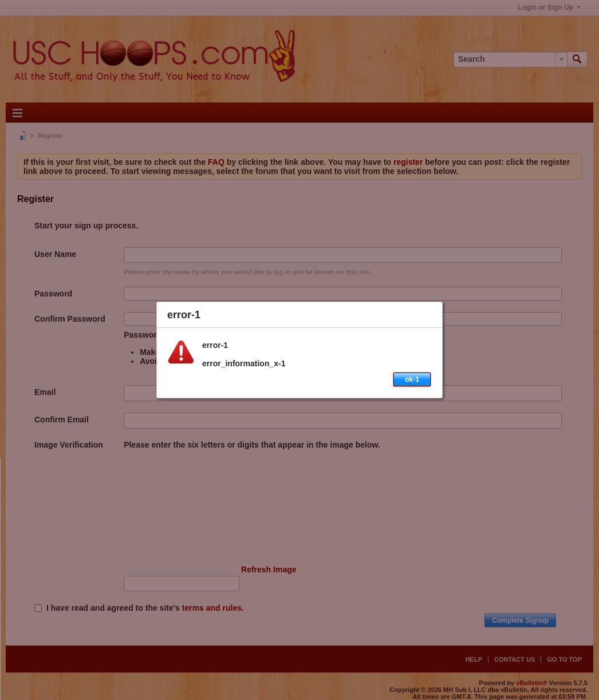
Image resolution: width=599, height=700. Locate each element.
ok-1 (412, 379)
